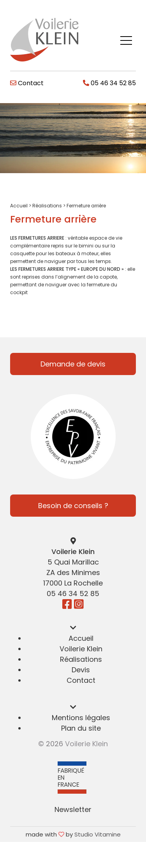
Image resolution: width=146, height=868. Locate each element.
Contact (27, 83)
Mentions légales (81, 718)
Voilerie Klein (81, 649)
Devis (81, 670)
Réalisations (47, 206)
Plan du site (81, 728)
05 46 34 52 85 (109, 83)
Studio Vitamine (98, 834)
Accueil (19, 206)
